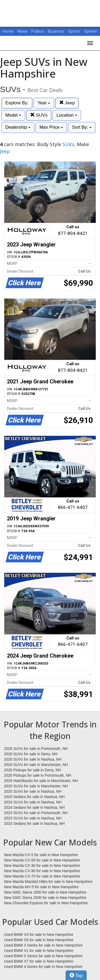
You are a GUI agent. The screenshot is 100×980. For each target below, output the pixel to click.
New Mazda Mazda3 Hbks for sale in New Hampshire (48, 882)
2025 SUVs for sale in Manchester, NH (36, 786)
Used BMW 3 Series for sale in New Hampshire (43, 945)
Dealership (18, 127)
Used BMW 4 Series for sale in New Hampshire (43, 967)
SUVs (39, 115)
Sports (75, 31)
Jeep (67, 103)
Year (44, 103)
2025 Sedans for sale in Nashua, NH (34, 797)
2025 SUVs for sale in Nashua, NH (33, 791)
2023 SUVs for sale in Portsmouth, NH (36, 813)
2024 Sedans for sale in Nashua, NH (34, 807)
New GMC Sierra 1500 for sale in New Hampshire (45, 892)
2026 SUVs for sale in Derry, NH (31, 754)
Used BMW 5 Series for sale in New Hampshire (43, 956)
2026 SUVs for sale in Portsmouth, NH (36, 749)
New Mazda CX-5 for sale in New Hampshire (41, 855)
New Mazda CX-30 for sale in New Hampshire (42, 865)
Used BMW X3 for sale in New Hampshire (39, 935)
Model (13, 115)
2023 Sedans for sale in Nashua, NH (34, 823)
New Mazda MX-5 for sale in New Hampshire (41, 887)
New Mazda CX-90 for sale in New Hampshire (42, 871)
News (22, 31)
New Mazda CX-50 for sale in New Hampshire (42, 860)
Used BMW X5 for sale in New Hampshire (39, 940)
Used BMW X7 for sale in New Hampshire (39, 961)
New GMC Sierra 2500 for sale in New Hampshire (45, 898)
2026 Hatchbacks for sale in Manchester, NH (41, 781)
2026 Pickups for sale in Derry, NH (33, 770)
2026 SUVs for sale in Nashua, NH (33, 759)
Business (57, 31)
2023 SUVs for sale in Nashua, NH (33, 818)
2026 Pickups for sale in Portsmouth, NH (38, 775)
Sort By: (82, 127)
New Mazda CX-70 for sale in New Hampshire (42, 876)
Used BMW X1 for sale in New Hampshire (39, 951)
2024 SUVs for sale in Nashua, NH (33, 802)
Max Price (51, 127)
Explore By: (17, 103)
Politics (38, 31)
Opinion (91, 31)
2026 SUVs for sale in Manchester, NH (36, 765)
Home (8, 31)
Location (67, 115)
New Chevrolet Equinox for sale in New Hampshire (46, 903)
